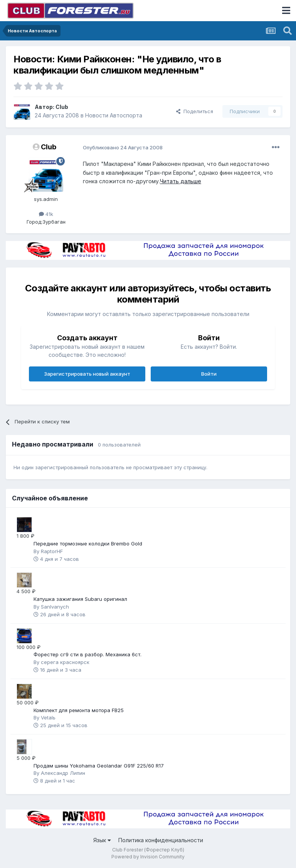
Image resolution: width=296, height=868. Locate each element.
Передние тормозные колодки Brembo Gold (88, 544)
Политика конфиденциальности (161, 840)
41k (46, 214)
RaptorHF (52, 551)
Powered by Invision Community (148, 857)
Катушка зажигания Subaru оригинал (80, 599)
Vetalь (48, 717)
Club (62, 107)
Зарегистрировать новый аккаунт (87, 374)
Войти (209, 374)
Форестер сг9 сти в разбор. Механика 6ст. (87, 654)
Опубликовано (123, 147)
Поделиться (195, 111)
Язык (102, 840)
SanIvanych (55, 607)
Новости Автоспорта (114, 115)
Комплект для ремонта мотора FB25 (79, 710)
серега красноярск (65, 662)
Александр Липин (63, 773)
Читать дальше (181, 181)
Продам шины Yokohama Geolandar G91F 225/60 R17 (99, 766)
